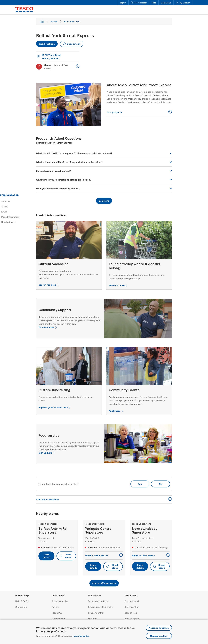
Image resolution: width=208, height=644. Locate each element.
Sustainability (58, 618)
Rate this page (132, 618)
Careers (56, 607)
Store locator (139, 3)
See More (104, 201)
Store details (46, 556)
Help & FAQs (22, 601)
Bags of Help (131, 613)
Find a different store (104, 583)
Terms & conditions (98, 601)
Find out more (117, 285)
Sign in (123, 3)
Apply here (115, 411)
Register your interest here (53, 407)
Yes (140, 484)
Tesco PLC (57, 613)
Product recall (132, 601)
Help (154, 3)
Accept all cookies (159, 628)
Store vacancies (60, 601)
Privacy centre (96, 613)
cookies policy (81, 636)
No (156, 483)
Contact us (166, 3)
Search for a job (47, 285)
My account (183, 3)
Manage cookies (159, 636)
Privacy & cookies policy (101, 607)
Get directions (45, 43)
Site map (93, 618)
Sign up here (45, 453)
